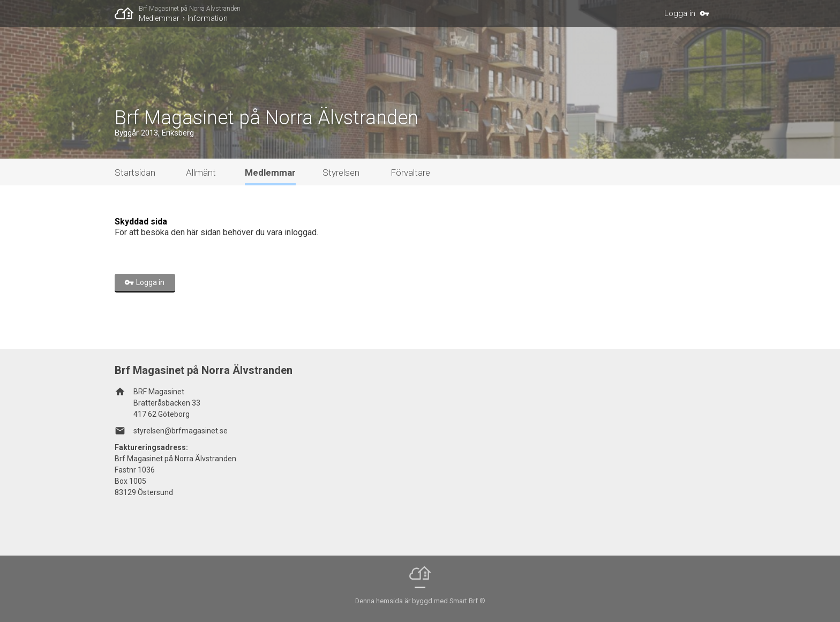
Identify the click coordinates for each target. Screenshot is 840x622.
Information (208, 18)
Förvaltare (410, 173)
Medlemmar (159, 18)
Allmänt (201, 173)
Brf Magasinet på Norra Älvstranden (190, 9)
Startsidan (135, 173)
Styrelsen (341, 173)
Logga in (680, 13)
